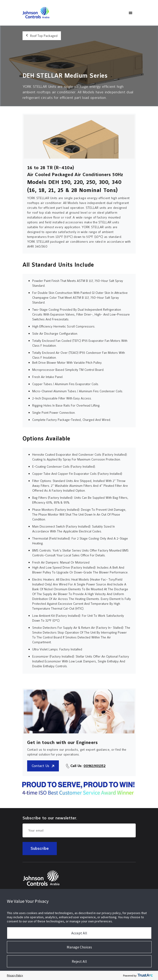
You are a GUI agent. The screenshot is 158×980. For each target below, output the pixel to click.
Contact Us (43, 766)
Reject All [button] (79, 961)
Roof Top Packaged (42, 36)
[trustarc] (145, 975)
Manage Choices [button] (79, 947)
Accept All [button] (79, 933)
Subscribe (40, 849)
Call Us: (88, 766)
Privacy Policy (15, 975)
